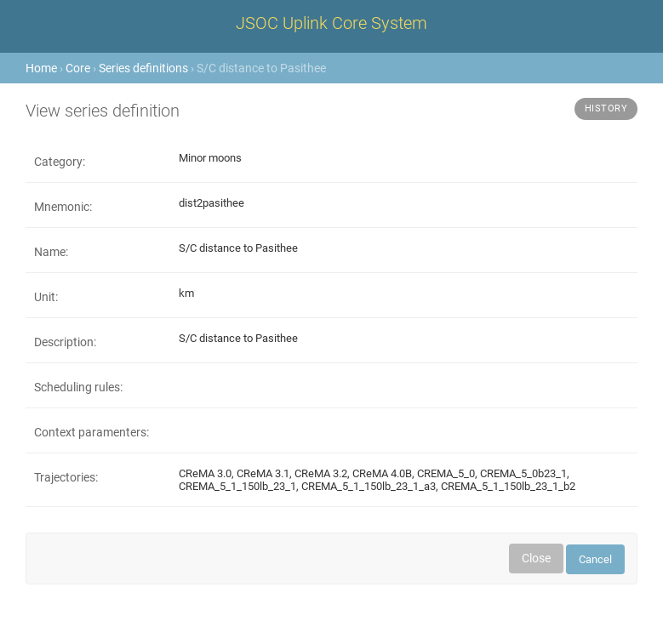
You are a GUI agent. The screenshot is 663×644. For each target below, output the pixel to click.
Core (78, 68)
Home (41, 68)
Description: (65, 342)
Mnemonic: (63, 207)
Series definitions (143, 68)
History (606, 108)
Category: (60, 162)
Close (536, 558)
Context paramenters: (91, 432)
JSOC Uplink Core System (331, 23)
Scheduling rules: (78, 387)
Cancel (595, 559)
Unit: (46, 297)
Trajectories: (66, 477)
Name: (51, 252)
